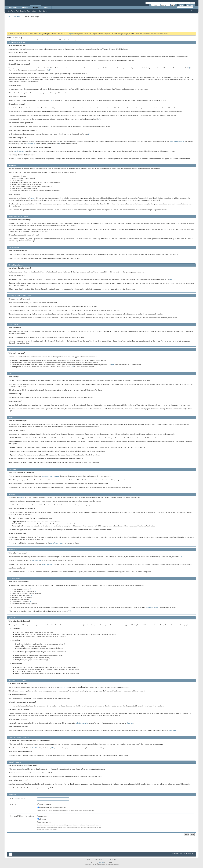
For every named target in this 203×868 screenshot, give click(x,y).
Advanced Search (190, 11)
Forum (36, 8)
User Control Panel (176, 142)
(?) (189, 68)
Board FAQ (17, 17)
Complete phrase (44, 822)
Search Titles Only (44, 804)
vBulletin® (101, 863)
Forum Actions (32, 11)
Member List (37, 560)
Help (182, 6)
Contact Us (175, 854)
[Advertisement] (102, 24)
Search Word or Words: (18, 798)
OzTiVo (182, 854)
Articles (25, 8)
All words (41, 819)
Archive (188, 854)
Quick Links (43, 11)
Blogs (46, 8)
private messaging (82, 723)
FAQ (17, 11)
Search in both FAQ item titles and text (51, 807)
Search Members (48, 564)
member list (64, 687)
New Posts (11, 11)
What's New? (13, 8)
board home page (20, 151)
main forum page (56, 543)
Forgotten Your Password (51, 476)
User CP (172, 279)
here (113, 365)
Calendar (23, 11)
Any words (42, 816)
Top (193, 854)
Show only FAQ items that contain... (22, 816)
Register (190, 6)
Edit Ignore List (56, 748)
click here (130, 723)
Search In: (13, 804)
